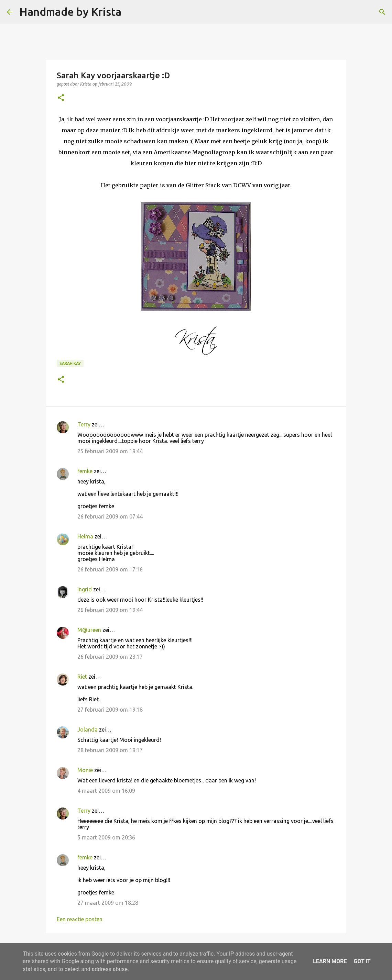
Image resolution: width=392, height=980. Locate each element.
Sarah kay (70, 363)
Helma (85, 536)
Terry (84, 424)
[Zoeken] (131, 12)
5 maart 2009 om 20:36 (106, 837)
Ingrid (85, 589)
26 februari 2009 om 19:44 (110, 610)
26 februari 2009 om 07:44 (110, 516)
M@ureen (89, 630)
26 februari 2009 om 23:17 (110, 657)
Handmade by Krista (70, 12)
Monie (85, 770)
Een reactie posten (80, 919)
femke (85, 471)
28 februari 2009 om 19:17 (110, 750)
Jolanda (88, 730)
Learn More (330, 961)
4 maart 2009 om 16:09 (106, 791)
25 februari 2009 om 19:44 (110, 451)
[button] (61, 98)
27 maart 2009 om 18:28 (108, 903)
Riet (82, 677)
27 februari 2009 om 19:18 (110, 710)
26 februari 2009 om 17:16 (110, 569)
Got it (362, 961)
